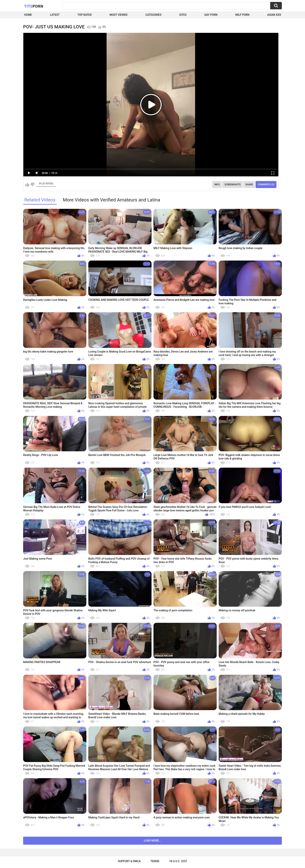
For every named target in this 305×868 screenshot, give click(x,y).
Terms (155, 861)
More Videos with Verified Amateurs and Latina (111, 200)
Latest (55, 15)
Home (28, 15)
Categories (153, 15)
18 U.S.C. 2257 (178, 861)
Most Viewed (118, 15)
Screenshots (233, 185)
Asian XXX (274, 15)
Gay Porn (211, 15)
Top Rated (85, 15)
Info (217, 185)
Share (249, 185)
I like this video (27, 185)
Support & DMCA (129, 861)
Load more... (153, 841)
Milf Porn (242, 15)
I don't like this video (32, 185)
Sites (183, 15)
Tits (34, 6)
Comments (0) (266, 185)
